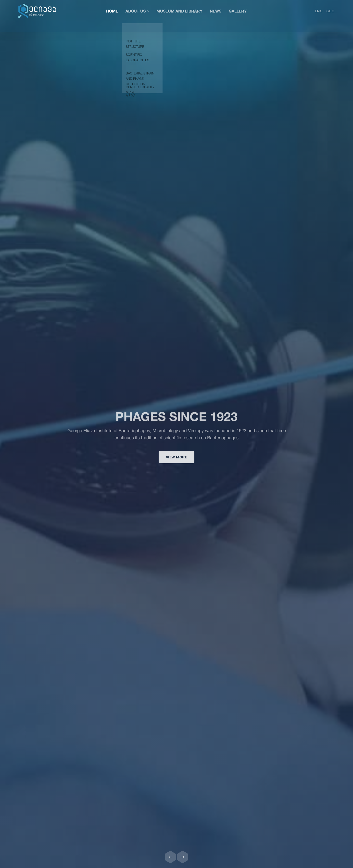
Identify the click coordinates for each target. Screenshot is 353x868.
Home (112, 11)
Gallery (238, 11)
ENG (319, 11)
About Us (137, 11)
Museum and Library (179, 11)
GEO (330, 11)
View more (177, 461)
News (216, 11)
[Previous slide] (170, 857)
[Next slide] (183, 857)
